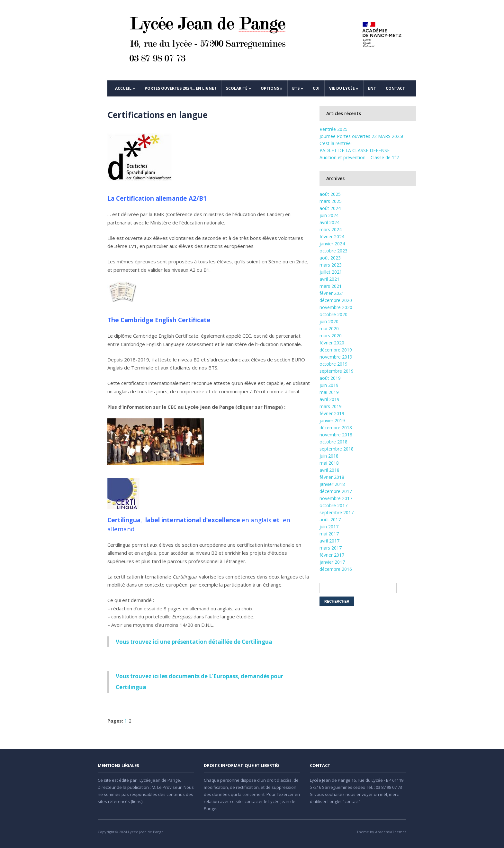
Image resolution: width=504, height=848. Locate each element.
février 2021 (332, 293)
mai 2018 (329, 463)
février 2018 (332, 477)
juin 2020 (329, 321)
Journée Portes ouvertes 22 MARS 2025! (361, 136)
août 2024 (330, 208)
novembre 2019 (336, 357)
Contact (395, 88)
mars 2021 (331, 286)
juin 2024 (329, 215)
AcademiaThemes (391, 832)
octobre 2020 (333, 314)
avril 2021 (329, 279)
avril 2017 (329, 541)
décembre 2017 (336, 491)
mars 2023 (331, 265)
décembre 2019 (336, 350)
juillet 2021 (331, 272)
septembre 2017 (337, 512)
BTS (298, 88)
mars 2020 (331, 336)
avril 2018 (329, 470)
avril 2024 (329, 222)
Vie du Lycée (344, 88)
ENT (372, 88)
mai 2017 (329, 534)
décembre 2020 (336, 300)
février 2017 (332, 555)
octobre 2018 (333, 442)
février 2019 (332, 413)
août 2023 (330, 258)
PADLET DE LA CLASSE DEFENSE (355, 150)
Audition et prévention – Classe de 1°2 (359, 157)
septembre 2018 (337, 449)
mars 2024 (331, 229)
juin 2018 (329, 456)
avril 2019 (329, 399)
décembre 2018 (336, 428)
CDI (316, 88)
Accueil (125, 88)
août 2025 (330, 194)
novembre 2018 (336, 435)
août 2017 (330, 520)
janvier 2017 (332, 562)
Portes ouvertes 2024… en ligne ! (180, 88)
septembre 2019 (337, 371)
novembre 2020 (336, 307)
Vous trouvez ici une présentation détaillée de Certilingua (194, 642)
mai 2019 (329, 392)
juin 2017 (329, 527)
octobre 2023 (333, 251)
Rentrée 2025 (333, 129)
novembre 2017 (336, 498)
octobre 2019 (333, 364)
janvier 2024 (332, 244)
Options (272, 88)
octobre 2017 (333, 505)
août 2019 (330, 378)
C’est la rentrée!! (336, 143)
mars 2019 (331, 406)
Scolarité (239, 88)
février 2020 (332, 343)
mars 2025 (331, 201)
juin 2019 (329, 385)
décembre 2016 (336, 569)
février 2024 (332, 237)
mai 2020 (329, 328)
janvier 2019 (332, 420)
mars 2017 (331, 548)
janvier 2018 (332, 484)
